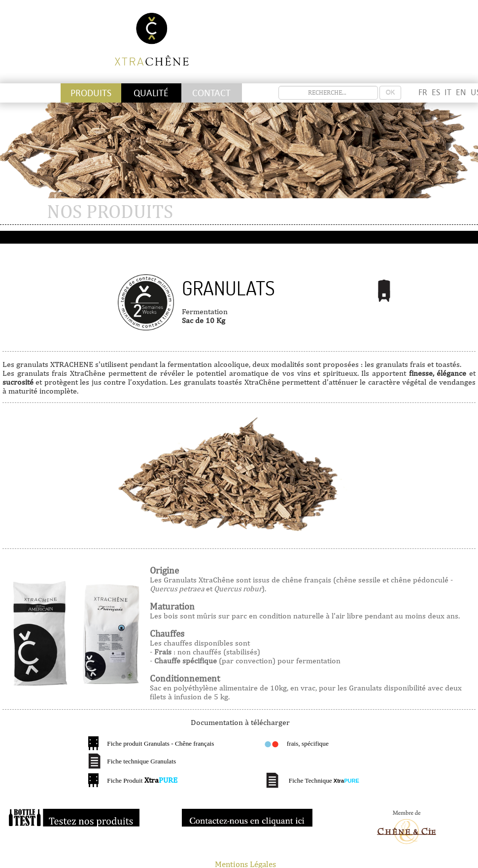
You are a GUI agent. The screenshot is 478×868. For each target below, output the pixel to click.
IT (448, 92)
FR (423, 92)
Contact (211, 93)
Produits (91, 93)
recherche (279, 86)
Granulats (228, 289)
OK (391, 92)
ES (436, 92)
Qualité (151, 93)
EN (461, 92)
